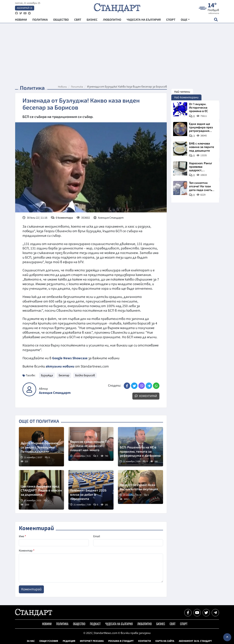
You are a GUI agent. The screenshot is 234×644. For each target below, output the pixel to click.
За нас (31, 641)
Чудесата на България (144, 20)
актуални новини (60, 366)
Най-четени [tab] (182, 92)
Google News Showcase (70, 358)
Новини (21, 20)
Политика (40, 20)
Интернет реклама (92, 641)
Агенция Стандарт (55, 393)
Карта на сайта (165, 641)
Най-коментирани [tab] (186, 97)
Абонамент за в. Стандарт (195, 641)
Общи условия (49, 641)
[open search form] (216, 20)
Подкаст (95, 624)
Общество (61, 20)
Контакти (145, 641)
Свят (78, 20)
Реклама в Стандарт (121, 641)
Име (22, 536)
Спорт (171, 20)
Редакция (69, 641)
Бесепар (64, 375)
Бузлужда (47, 375)
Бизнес (92, 20)
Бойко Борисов (85, 375)
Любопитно (112, 20)
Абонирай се (25, 8)
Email (97, 536)
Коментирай (146, 396)
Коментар (27, 550)
